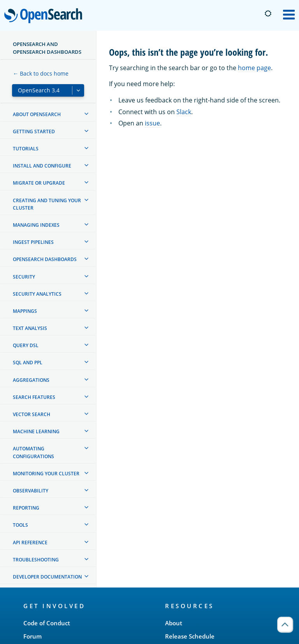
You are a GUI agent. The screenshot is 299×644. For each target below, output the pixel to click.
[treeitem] (86, 114)
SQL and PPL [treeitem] (28, 363)
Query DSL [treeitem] (26, 345)
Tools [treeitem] (20, 525)
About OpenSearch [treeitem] (37, 114)
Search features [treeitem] (34, 397)
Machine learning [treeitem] (36, 431)
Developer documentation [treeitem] (47, 577)
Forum (33, 636)
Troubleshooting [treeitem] (36, 560)
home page (254, 68)
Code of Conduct (47, 623)
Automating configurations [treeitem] (33, 452)
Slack (184, 112)
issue (152, 123)
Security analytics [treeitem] (37, 294)
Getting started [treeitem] (34, 131)
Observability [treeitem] (31, 491)
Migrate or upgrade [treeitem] (39, 183)
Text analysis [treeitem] (30, 328)
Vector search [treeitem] (32, 414)
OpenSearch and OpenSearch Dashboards (47, 48)
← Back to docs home (41, 73)
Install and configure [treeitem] (42, 166)
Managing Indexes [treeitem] (36, 225)
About (174, 623)
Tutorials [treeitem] (26, 149)
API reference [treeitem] (30, 543)
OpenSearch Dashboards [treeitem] (45, 259)
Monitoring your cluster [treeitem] (46, 474)
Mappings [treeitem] (25, 311)
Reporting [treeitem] (26, 508)
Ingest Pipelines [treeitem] (33, 242)
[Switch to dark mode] (268, 14)
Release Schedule (190, 636)
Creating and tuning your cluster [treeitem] (47, 204)
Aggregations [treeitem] (31, 380)
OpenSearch (45, 16)
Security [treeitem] (24, 277)
